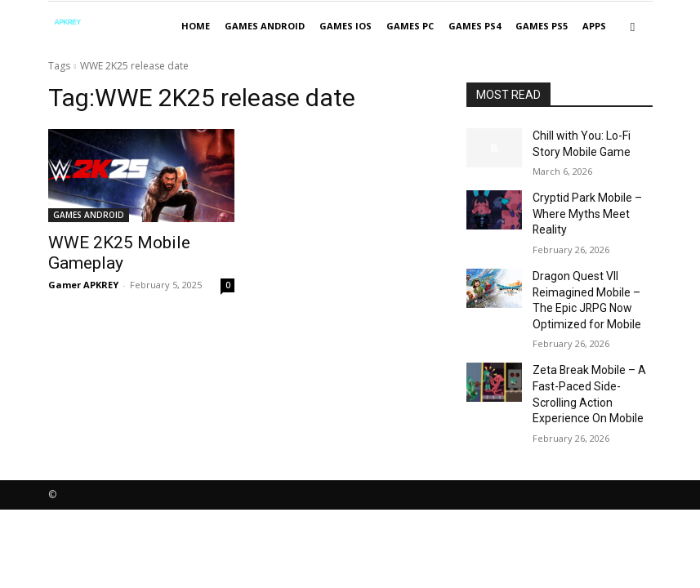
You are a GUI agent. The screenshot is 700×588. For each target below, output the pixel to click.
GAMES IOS (346, 26)
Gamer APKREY (83, 262)
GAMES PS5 (542, 26)
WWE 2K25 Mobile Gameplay (136, 242)
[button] (633, 27)
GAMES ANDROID (265, 26)
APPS (594, 26)
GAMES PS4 (475, 26)
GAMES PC (410, 26)
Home (196, 26)
